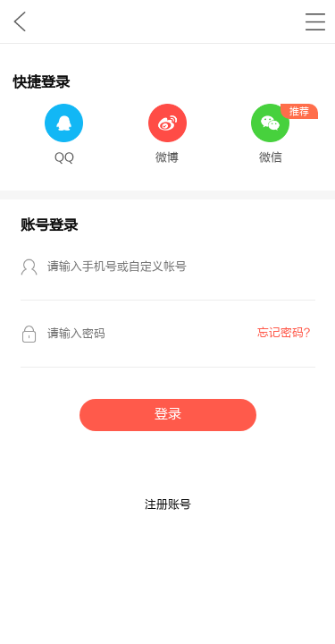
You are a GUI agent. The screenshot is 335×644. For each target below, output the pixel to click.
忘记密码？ (286, 333)
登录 (168, 415)
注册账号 (168, 504)
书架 (315, 21)
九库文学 (19, 21)
